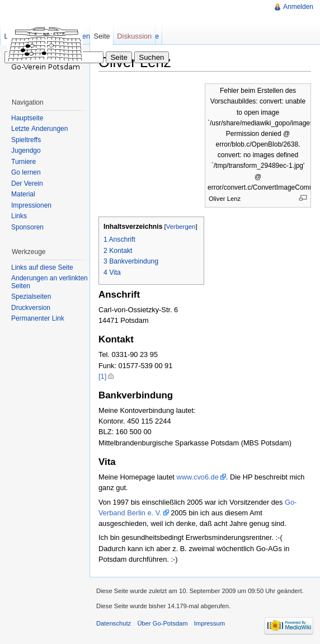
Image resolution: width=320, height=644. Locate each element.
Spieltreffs (26, 140)
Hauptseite (27, 118)
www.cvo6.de (197, 477)
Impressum (210, 623)
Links (19, 216)
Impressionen (31, 205)
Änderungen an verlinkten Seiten (50, 282)
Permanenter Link (38, 318)
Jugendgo (26, 151)
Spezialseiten (31, 297)
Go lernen (26, 172)
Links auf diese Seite (42, 267)
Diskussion (134, 36)
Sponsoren (27, 227)
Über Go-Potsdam (162, 623)
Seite (102, 36)
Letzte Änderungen (39, 129)
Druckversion (31, 308)
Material (23, 194)
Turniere (23, 162)
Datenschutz (114, 623)
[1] (102, 376)
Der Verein (27, 184)
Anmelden (298, 7)
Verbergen (181, 227)
